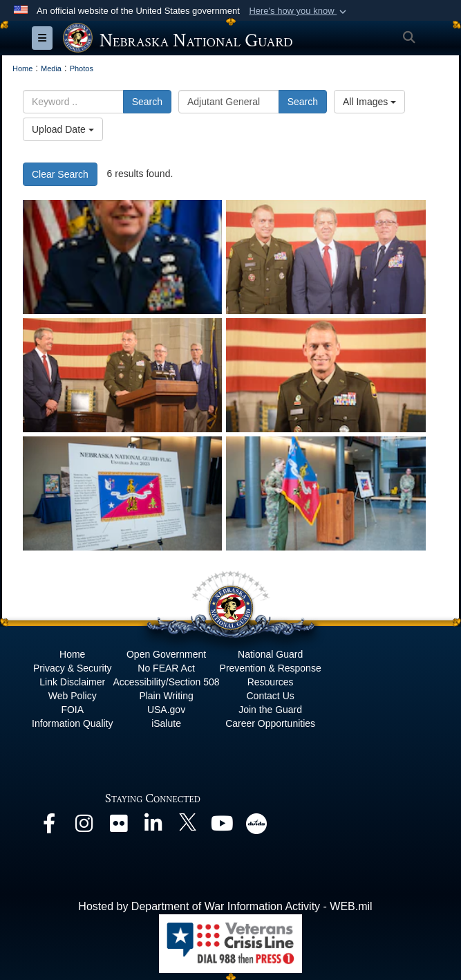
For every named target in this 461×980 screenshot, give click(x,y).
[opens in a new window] (49, 827)
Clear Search (60, 174)
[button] (299, 11)
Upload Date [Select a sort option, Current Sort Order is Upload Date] (63, 129)
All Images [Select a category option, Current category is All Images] (369, 102)
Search (147, 102)
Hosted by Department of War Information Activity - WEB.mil (225, 906)
